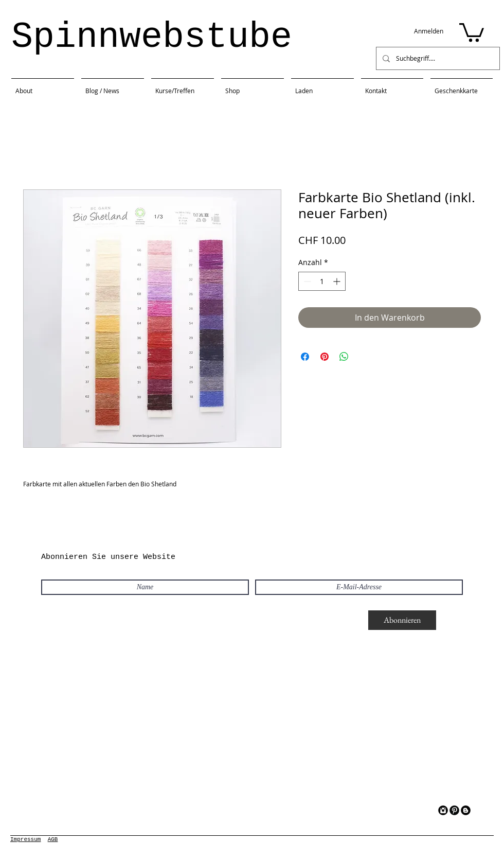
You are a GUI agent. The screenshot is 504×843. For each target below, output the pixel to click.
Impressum (25, 839)
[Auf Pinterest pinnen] (325, 357)
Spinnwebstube (152, 37)
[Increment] (338, 281)
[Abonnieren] (402, 620)
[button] (472, 31)
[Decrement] (306, 281)
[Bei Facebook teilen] (305, 357)
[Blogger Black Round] (466, 810)
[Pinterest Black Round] (454, 810)
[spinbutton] (322, 281)
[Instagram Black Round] (443, 810)
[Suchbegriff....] (437, 58)
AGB (53, 839)
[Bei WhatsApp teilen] (344, 357)
